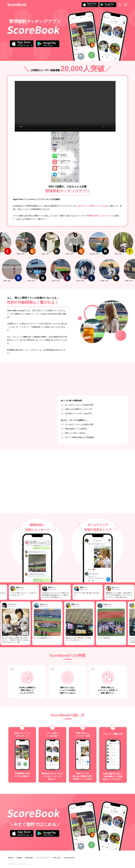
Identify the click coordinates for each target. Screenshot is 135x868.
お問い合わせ (57, 858)
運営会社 (11, 858)
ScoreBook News (69, 858)
